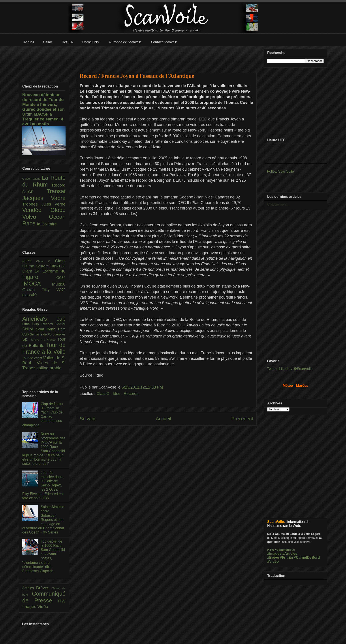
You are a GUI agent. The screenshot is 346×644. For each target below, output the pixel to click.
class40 (29, 295)
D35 (62, 266)
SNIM (29, 329)
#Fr (283, 557)
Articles (29, 588)
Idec (117, 394)
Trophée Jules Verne (44, 204)
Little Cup (32, 324)
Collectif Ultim (47, 266)
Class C (46, 261)
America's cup (44, 319)
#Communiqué (285, 550)
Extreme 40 (54, 271)
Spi (26, 339)
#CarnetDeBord (307, 557)
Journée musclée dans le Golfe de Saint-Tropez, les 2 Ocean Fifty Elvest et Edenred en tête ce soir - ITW (42, 485)
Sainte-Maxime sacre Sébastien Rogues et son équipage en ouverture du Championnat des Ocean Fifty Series (43, 520)
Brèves (44, 588)
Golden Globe (32, 179)
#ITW (271, 550)
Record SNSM (54, 324)
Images (30, 607)
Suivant (88, 419)
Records (131, 394)
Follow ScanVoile (280, 171)
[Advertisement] (166, 57)
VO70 (61, 290)
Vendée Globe (44, 210)
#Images (274, 553)
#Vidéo (273, 561)
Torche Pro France (44, 340)
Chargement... (278, 204)
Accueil (164, 419)
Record (59, 185)
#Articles (290, 553)
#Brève (273, 557)
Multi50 (59, 284)
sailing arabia (49, 368)
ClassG (103, 394)
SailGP (34, 192)
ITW (62, 601)
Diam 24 (32, 271)
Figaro (39, 277)
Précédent (242, 419)
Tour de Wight (33, 358)
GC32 (61, 278)
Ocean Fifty (39, 290)
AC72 (29, 261)
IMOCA (37, 284)
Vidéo (43, 607)
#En (290, 557)
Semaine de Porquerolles (48, 334)
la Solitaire (47, 224)
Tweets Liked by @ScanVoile (290, 369)
